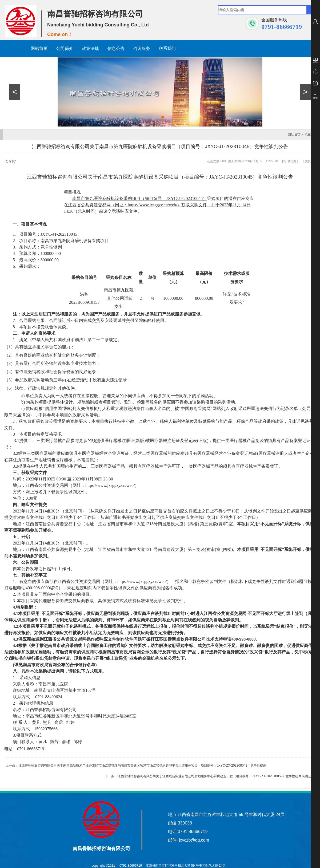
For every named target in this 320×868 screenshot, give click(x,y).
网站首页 (39, 48)
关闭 (308, 161)
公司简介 (65, 48)
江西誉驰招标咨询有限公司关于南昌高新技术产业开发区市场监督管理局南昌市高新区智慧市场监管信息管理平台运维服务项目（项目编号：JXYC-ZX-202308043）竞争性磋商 (142, 766)
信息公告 (116, 48)
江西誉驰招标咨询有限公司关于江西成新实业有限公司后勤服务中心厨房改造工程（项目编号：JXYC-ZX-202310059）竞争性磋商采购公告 (216, 776)
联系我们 (167, 48)
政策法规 (90, 48)
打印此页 (290, 161)
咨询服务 (142, 48)
